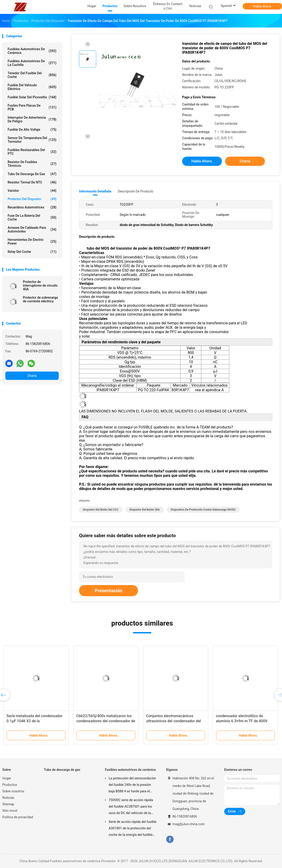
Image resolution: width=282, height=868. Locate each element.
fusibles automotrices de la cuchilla (32, 63)
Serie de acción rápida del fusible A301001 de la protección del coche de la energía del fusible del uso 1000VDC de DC (133, 829)
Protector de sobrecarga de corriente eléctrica (40, 299)
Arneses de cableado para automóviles (32, 229)
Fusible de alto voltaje (32, 130)
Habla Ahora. (262, 6)
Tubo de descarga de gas (32, 174)
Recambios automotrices (32, 207)
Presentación (109, 591)
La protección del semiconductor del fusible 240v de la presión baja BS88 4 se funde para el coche (132, 785)
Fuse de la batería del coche (32, 217)
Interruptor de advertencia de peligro (32, 119)
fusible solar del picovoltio (32, 97)
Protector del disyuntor (32, 199)
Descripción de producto (136, 191)
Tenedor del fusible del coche (32, 75)
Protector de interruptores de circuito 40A (40, 285)
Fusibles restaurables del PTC (32, 152)
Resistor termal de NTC (32, 182)
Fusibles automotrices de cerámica (32, 51)
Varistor (32, 191)
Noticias (8, 798)
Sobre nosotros (13, 791)
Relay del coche (32, 252)
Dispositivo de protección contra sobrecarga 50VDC (203, 510)
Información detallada (95, 191)
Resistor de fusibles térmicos (32, 164)
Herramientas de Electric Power (32, 242)
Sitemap (8, 804)
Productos (10, 785)
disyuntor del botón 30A (145, 510)
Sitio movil (10, 811)
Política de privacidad (18, 817)
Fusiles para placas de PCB (32, 107)
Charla (32, 376)
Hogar (7, 778)
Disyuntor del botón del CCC (101, 510)
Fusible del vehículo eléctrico (32, 87)
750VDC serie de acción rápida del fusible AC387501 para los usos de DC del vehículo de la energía (131, 807)
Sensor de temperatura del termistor (32, 140)
